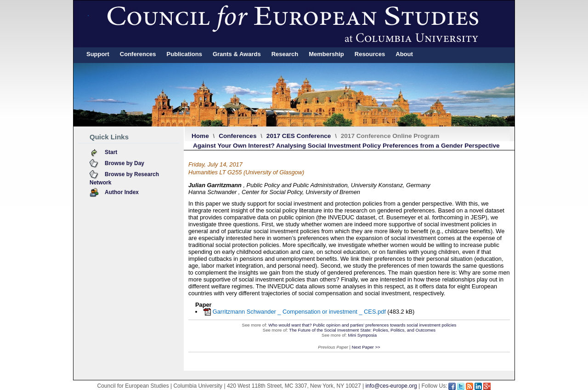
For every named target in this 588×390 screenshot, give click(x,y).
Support (98, 54)
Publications (184, 54)
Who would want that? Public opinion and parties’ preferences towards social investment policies (362, 325)
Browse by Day (124, 163)
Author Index (122, 192)
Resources (370, 54)
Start (111, 152)
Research (285, 54)
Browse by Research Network (124, 178)
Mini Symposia (362, 335)
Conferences (138, 54)
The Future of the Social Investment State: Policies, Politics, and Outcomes (362, 330)
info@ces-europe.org (391, 386)
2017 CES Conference (299, 136)
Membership (326, 54)
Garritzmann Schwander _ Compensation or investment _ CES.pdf (299, 312)
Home (200, 136)
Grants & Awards (237, 54)
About (404, 54)
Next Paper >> (366, 347)
